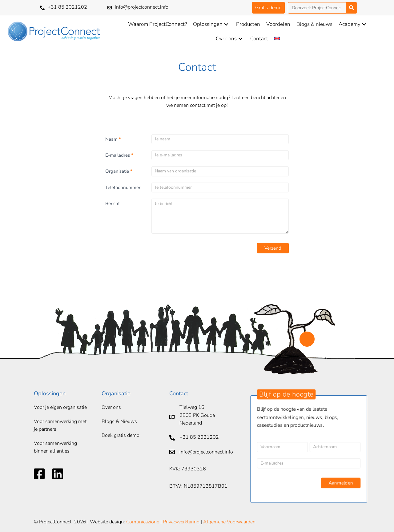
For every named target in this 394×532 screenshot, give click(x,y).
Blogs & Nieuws (119, 421)
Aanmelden (342, 484)
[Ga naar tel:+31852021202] (68, 8)
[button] (268, 8)
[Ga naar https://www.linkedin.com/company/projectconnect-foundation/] (58, 474)
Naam (113, 139)
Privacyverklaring (181, 522)
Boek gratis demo (121, 435)
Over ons (111, 407)
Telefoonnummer (123, 187)
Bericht (113, 204)
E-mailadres (119, 155)
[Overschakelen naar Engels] (277, 39)
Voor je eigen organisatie (60, 407)
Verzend (273, 248)
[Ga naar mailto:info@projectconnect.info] (157, 8)
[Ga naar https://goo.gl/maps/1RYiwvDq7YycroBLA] (207, 417)
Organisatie (119, 171)
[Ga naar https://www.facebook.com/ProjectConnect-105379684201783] (39, 474)
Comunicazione (143, 522)
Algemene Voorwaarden (229, 522)
